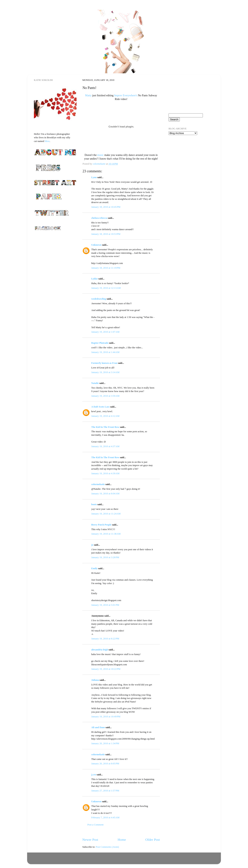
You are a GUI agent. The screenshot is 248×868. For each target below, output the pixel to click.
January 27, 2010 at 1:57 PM (105, 791)
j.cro (94, 775)
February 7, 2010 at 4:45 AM (105, 818)
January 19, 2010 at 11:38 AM (106, 534)
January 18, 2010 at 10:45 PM (106, 207)
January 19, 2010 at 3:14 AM (105, 372)
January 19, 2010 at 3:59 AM (105, 396)
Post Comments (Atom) (107, 847)
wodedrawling (99, 299)
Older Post (153, 840)
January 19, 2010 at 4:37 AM (105, 446)
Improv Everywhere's (126, 95)
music (100, 155)
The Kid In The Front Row (105, 427)
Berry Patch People (101, 525)
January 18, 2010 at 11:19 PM (106, 268)
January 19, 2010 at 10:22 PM (106, 669)
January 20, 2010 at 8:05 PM (105, 764)
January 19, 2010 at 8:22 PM (105, 639)
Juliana (95, 680)
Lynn (94, 177)
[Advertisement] (188, 160)
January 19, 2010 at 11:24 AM (106, 514)
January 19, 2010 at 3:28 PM (105, 557)
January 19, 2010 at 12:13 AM (106, 288)
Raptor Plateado (100, 343)
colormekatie (98, 484)
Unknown (96, 245)
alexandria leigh (100, 650)
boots (94, 504)
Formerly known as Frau (104, 363)
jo (92, 545)
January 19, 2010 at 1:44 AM (105, 352)
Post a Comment (95, 825)
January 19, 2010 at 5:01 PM (105, 605)
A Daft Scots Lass (100, 407)
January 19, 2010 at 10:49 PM (106, 717)
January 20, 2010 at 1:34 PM (105, 743)
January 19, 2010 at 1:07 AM (105, 332)
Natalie (95, 383)
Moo (47, 141)
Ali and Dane (98, 727)
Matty (88, 95)
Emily (94, 568)
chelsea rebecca (99, 218)
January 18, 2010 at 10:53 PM (106, 234)
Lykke (95, 279)
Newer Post (90, 840)
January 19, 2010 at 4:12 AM (105, 416)
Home (122, 840)
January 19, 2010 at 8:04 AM (105, 494)
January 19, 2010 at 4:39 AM (105, 473)
